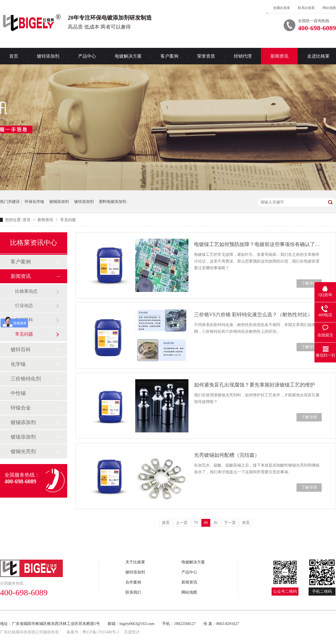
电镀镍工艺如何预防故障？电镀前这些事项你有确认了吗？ (258, 244)
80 (206, 523)
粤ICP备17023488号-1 (101, 632)
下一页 (230, 523)
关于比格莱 (135, 562)
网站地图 (329, 8)
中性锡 (18, 393)
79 (196, 523)
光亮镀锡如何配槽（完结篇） (227, 455)
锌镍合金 (21, 408)
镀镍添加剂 (23, 437)
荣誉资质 (206, 56)
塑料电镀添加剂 (113, 202)
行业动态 (24, 305)
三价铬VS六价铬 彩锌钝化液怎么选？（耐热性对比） (253, 315)
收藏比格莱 (282, 8)
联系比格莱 (306, 8)
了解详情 (309, 283)
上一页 (182, 523)
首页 (27, 220)
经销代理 (243, 56)
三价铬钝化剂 (26, 379)
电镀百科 (24, 320)
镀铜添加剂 (59, 202)
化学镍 (18, 364)
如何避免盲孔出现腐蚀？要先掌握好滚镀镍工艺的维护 (255, 385)
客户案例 (169, 56)
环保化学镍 (34, 202)
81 (216, 523)
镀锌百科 (21, 350)
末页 (246, 523)
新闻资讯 (279, 56)
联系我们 (133, 592)
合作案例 (133, 582)
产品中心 (87, 56)
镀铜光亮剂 (23, 451)
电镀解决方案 (128, 56)
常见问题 (68, 220)
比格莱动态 (26, 291)
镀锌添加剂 (48, 56)
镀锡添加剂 (23, 422)
